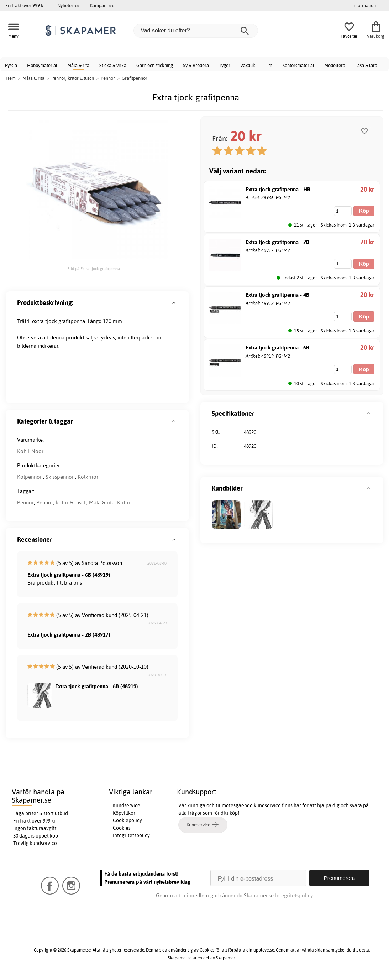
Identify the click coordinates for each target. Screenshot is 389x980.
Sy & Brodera (196, 65)
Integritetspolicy (131, 835)
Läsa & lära (366, 65)
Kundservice (127, 805)
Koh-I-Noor (30, 451)
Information (364, 5)
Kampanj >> (102, 5)
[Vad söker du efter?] (196, 31)
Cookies (122, 828)
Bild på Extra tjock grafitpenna (94, 269)
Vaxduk (248, 65)
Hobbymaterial (42, 65)
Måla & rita (78, 65)
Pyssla (11, 65)
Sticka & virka (113, 65)
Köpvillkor (124, 813)
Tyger (225, 65)
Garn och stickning (155, 65)
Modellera (335, 65)
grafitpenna (72, 321)
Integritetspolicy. (295, 895)
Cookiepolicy (127, 820)
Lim (269, 65)
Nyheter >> (68, 5)
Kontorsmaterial (298, 65)
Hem (11, 78)
